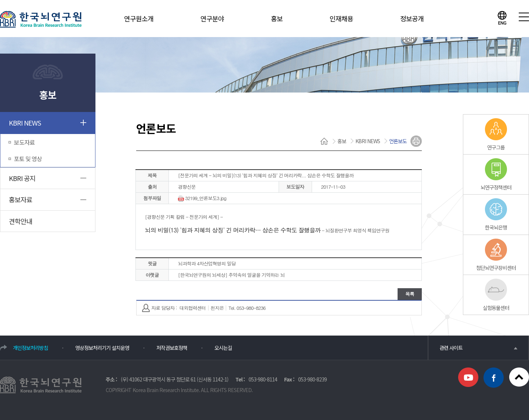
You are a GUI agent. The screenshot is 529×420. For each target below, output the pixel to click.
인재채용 (341, 18)
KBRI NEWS (25, 123)
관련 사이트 (478, 348)
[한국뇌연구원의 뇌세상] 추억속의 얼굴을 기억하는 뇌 (231, 275)
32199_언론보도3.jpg (202, 199)
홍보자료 (21, 199)
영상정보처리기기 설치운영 (102, 348)
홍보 (277, 18)
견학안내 (21, 221)
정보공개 (412, 18)
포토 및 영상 (28, 159)
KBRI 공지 (22, 178)
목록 (410, 294)
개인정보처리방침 (30, 348)
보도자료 (24, 142)
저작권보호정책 (172, 348)
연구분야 (212, 18)
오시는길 (223, 348)
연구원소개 (139, 18)
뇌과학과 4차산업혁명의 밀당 (207, 263)
